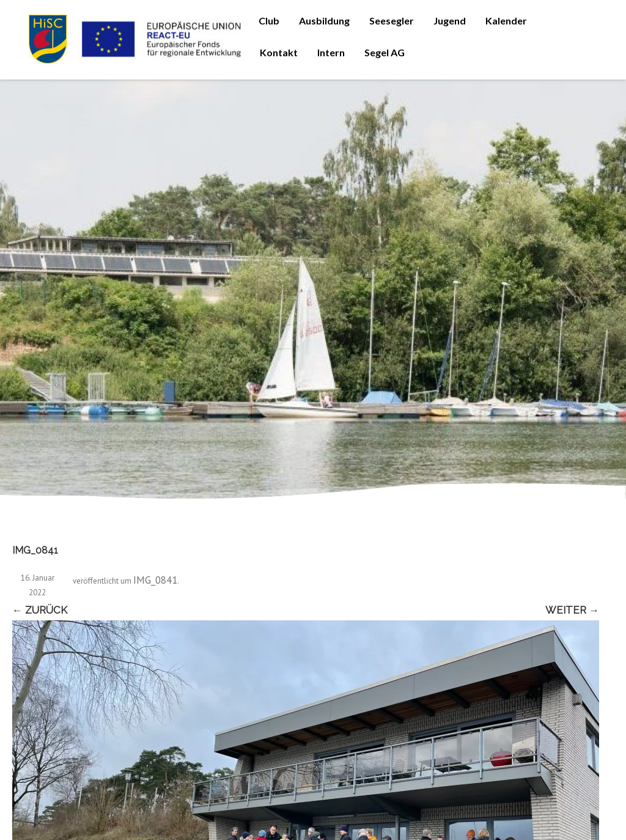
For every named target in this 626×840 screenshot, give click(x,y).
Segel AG (385, 52)
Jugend (450, 20)
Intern (331, 52)
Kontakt (279, 52)
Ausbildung (324, 20)
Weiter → (572, 610)
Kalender (506, 20)
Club (269, 20)
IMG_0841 (155, 580)
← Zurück (40, 610)
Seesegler (392, 20)
